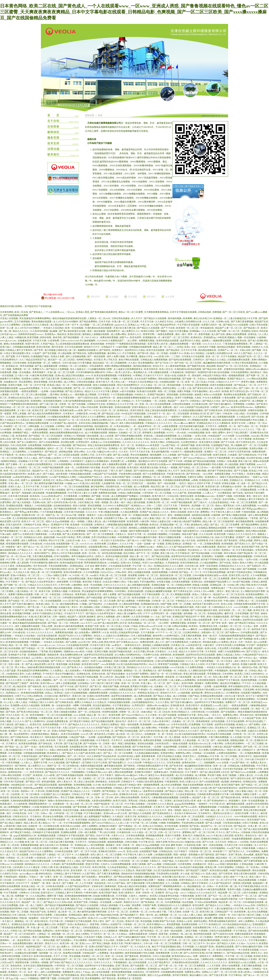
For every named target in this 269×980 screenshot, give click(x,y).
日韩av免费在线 (35, 696)
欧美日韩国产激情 (122, 477)
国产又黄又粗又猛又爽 (193, 487)
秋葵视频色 (260, 934)
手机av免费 (47, 626)
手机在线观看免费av (59, 566)
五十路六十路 (22, 376)
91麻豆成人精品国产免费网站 (187, 521)
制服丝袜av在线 (193, 842)
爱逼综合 (222, 547)
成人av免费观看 (142, 487)
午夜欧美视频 (187, 896)
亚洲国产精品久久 (236, 379)
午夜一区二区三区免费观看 (244, 502)
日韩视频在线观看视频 (35, 753)
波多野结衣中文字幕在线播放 (210, 702)
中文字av (199, 861)
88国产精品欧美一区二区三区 (252, 553)
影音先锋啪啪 (37, 715)
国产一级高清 (233, 664)
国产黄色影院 (231, 540)
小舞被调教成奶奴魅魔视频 (120, 525)
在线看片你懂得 (50, 848)
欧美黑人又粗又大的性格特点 (250, 674)
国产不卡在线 (168, 328)
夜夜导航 (95, 924)
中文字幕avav (143, 448)
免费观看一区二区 (22, 369)
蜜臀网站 (205, 512)
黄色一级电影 (31, 645)
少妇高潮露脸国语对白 (143, 702)
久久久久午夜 (127, 544)
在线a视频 (232, 461)
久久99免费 (229, 436)
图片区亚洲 (58, 347)
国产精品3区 (51, 452)
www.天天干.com (89, 623)
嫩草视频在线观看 (113, 766)
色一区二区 (258, 388)
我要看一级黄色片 (87, 515)
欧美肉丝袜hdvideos (66, 801)
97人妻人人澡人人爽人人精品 (34, 531)
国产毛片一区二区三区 (108, 620)
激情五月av (154, 775)
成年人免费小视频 (116, 356)
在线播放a (23, 461)
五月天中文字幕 (189, 350)
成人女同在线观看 (138, 962)
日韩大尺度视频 (250, 823)
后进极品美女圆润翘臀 (26, 953)
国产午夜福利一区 (143, 690)
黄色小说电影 (80, 506)
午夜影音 (97, 582)
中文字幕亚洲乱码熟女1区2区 (99, 439)
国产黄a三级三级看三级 (12, 579)
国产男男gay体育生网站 (27, 512)
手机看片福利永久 (133, 943)
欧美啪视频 (228, 544)
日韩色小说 (16, 931)
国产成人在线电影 (22, 502)
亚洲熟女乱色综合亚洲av (21, 398)
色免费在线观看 (190, 924)
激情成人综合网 (164, 718)
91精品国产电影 (77, 737)
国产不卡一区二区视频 (148, 553)
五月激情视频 (138, 658)
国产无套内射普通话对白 (225, 788)
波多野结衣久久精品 (190, 341)
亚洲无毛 (146, 797)
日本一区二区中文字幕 (35, 385)
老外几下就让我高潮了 (238, 433)
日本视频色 (145, 496)
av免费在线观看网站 (227, 753)
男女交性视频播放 (140, 455)
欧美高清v (35, 496)
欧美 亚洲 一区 (74, 778)
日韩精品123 (128, 401)
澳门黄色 (17, 429)
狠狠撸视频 (110, 480)
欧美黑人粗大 (35, 474)
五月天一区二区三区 (118, 912)
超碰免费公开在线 (133, 439)
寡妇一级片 (181, 334)
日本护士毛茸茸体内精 (240, 452)
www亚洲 (159, 356)
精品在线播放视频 (63, 588)
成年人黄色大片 (242, 661)
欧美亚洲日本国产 (91, 664)
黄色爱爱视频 (174, 924)
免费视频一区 (22, 896)
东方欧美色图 (171, 826)
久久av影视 (255, 607)
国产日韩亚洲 (226, 874)
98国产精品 (168, 861)
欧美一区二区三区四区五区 (17, 471)
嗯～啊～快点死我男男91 (217, 598)
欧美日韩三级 (207, 912)
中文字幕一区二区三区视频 (224, 756)
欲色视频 (122, 468)
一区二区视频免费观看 (245, 490)
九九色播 (11, 417)
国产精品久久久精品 (216, 360)
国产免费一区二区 (255, 376)
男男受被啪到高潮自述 (96, 563)
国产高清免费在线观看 (73, 864)
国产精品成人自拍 (111, 414)
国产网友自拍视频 (123, 877)
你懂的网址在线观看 (62, 388)
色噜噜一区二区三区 (148, 575)
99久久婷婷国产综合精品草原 (15, 401)
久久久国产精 (180, 493)
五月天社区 (221, 842)
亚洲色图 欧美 (178, 705)
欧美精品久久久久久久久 (151, 817)
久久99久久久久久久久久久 (136, 442)
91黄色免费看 (229, 398)
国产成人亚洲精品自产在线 (69, 909)
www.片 (89, 376)
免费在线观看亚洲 (138, 934)
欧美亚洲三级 (212, 487)
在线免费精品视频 (77, 579)
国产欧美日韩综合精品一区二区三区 (35, 712)
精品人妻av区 (31, 823)
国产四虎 (255, 613)
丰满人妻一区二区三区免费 (125, 322)
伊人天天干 (137, 318)
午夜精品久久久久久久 (77, 528)
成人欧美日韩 (182, 648)
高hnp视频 (120, 677)
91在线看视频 (258, 858)
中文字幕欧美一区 (9, 455)
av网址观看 (247, 648)
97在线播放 (175, 534)
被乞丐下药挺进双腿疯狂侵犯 (167, 947)
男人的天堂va (125, 372)
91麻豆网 (35, 376)
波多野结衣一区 (108, 398)
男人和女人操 (118, 382)
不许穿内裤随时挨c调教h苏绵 (91, 372)
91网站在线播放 (180, 626)
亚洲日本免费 (242, 813)
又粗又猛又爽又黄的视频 (62, 842)
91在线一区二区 (81, 575)
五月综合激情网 (73, 759)
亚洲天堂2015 (48, 893)
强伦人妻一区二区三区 (196, 791)
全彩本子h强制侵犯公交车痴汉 (48, 613)
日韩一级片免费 (140, 680)
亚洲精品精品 (77, 566)
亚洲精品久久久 (253, 480)
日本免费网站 (253, 851)
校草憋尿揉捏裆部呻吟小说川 (15, 909)
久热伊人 (105, 864)
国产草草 (39, 350)
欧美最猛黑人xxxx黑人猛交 (215, 705)
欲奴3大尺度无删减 (179, 331)
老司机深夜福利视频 (112, 553)
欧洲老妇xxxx (143, 445)
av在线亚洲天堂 (194, 645)
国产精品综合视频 (161, 556)
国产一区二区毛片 (77, 756)
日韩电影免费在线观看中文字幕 (250, 604)
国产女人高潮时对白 (28, 442)
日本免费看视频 (173, 902)
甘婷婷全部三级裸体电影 (35, 534)
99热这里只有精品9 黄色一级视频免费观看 (224, 376)
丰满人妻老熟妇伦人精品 (197, 525)
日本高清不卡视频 (207, 347)
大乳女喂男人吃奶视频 (229, 648)
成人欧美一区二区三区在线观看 (173, 788)
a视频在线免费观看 (179, 344)
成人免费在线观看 (143, 696)
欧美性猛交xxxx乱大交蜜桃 (21, 778)
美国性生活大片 (159, 515)
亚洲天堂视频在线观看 (221, 385)
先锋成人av (96, 442)
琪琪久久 (6, 924)
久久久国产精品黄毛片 (221, 883)
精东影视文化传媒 (77, 331)
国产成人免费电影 (126, 601)
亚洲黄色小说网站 (31, 379)
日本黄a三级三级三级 (55, 610)
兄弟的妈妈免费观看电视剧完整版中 (237, 636)
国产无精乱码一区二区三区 (189, 598)
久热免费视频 (180, 477)
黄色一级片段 (147, 915)
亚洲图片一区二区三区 (216, 452)
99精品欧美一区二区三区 (166, 690)
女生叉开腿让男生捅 (144, 652)
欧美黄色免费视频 (28, 744)
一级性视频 (78, 395)
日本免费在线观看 (250, 632)
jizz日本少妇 (85, 642)
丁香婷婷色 (184, 506)
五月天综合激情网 (74, 347)
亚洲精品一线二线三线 (181, 934)
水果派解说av (227, 487)
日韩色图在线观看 (172, 740)
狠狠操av (113, 433)
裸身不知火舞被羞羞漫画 (244, 579)
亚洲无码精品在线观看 (168, 341)
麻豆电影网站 (98, 487)
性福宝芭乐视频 (71, 810)
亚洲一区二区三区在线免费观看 (155, 404)
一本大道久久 (7, 921)
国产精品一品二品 (14, 747)
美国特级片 (191, 372)
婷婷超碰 (235, 598)
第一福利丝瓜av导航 (248, 667)
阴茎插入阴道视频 (243, 883)
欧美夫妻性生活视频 (210, 442)
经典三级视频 (121, 661)
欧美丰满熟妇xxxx (156, 924)
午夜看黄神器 (125, 376)
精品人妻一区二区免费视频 (24, 718)
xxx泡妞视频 (184, 693)
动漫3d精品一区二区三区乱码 (156, 712)
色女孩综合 (193, 550)
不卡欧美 (69, 448)
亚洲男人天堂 (88, 455)
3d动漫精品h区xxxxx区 (22, 785)
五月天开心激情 (104, 455)
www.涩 (67, 601)
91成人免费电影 (34, 674)
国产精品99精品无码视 (108, 915)
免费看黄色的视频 (108, 493)
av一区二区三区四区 (210, 550)
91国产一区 (152, 658)
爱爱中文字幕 (41, 763)
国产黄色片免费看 (152, 509)
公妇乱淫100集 (73, 540)
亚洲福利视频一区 (239, 671)
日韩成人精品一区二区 (11, 645)
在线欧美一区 (184, 376)
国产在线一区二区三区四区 (188, 363)
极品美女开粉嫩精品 (231, 683)
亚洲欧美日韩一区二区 (158, 502)
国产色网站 (255, 725)
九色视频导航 (108, 483)
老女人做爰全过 (78, 369)
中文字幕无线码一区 (126, 810)
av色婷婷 (118, 902)
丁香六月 (113, 471)
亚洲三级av (6, 347)
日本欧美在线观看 (64, 851)
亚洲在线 (148, 436)
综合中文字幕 (103, 836)
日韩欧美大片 (56, 429)
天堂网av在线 (223, 322)
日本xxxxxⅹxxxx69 (70, 341)
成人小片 (160, 642)
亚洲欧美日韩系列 (108, 851)
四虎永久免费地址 (110, 725)
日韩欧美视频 (249, 848)
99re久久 (119, 439)
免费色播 (83, 709)
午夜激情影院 (172, 782)
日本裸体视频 (59, 861)
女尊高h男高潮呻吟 (235, 744)
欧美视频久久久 (118, 839)
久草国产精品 (48, 344)
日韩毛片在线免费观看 (221, 931)
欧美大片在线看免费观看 (195, 737)
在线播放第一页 (153, 734)
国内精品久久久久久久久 (21, 553)
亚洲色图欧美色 (228, 969)
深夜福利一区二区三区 (213, 632)
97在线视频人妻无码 (228, 807)
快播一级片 (6, 813)
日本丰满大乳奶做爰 (19, 496)
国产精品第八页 (252, 328)
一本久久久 (216, 715)
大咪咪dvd (24, 893)
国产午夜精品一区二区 (33, 648)
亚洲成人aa (134, 325)
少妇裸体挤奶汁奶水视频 (88, 468)
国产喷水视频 (103, 379)
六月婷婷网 (54, 407)
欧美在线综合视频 (219, 870)
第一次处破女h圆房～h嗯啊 (65, 705)
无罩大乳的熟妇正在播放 (104, 537)
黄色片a (56, 553)
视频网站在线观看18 (88, 350)
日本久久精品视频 (253, 937)
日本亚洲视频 (242, 613)
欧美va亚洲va (245, 972)
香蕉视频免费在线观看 (17, 544)
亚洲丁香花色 (235, 855)
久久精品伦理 (244, 417)
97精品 (134, 626)
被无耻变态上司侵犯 (105, 734)
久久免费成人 (57, 671)
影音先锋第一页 (227, 610)
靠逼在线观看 (167, 775)
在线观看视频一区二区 (68, 544)
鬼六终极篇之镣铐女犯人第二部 (60, 350)
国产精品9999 (209, 369)
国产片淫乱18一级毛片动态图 (66, 661)
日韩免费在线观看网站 (74, 598)
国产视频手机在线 (196, 366)
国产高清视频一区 (167, 671)
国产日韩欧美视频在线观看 (129, 436)
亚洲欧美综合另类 (259, 433)
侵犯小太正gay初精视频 (58, 521)
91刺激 (90, 652)
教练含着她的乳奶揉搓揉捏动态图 (70, 318)
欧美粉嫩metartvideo (205, 496)
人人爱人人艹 (210, 493)
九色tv (101, 515)
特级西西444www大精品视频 (57, 445)
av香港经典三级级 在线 (15, 826)
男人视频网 (236, 445)
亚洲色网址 (37, 401)
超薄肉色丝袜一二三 (117, 417)
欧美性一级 (241, 487)
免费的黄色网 (259, 452)
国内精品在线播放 (226, 347)
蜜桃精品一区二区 (152, 477)
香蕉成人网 (211, 867)
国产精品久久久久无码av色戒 (58, 902)
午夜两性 (43, 540)
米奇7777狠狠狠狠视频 (240, 528)
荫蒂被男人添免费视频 (154, 433)
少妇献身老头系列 (15, 674)
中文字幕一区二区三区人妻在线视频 (29, 395)
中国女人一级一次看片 (41, 877)
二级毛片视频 (191, 931)
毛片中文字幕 (115, 680)
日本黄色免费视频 (181, 582)
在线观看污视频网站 (235, 531)
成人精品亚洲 (20, 686)
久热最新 (233, 455)
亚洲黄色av (50, 334)
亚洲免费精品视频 (83, 785)
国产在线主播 (144, 579)
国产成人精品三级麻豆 (164, 629)
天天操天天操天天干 (182, 699)
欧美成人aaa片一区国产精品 (163, 769)
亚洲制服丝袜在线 (150, 604)
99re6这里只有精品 (66, 537)
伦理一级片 (179, 909)
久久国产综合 (101, 448)
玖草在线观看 (229, 468)
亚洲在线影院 (41, 477)
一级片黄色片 (8, 699)
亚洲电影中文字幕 (60, 525)
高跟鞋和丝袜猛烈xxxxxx (31, 334)
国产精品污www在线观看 (236, 325)
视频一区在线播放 (247, 337)
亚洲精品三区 (254, 728)
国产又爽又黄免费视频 (242, 322)
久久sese (61, 645)
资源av (235, 563)
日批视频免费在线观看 (239, 360)
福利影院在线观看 (201, 515)
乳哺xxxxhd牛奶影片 (100, 699)
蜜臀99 (222, 433)
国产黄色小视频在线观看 (234, 515)
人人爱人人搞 (185, 388)
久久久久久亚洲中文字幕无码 (106, 718)
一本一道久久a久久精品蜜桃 (96, 889)
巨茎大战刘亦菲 (14, 525)
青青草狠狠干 (39, 372)
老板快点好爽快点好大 (103, 420)
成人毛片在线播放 (185, 775)
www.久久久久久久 (212, 344)
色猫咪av (163, 658)
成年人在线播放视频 (76, 356)
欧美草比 (194, 626)
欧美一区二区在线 (10, 791)
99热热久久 (257, 347)
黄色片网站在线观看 (129, 360)
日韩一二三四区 (173, 356)
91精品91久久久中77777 (228, 382)
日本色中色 (31, 579)
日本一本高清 (245, 642)
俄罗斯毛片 (136, 588)
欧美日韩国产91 (43, 553)
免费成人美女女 (259, 763)
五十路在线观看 (152, 499)
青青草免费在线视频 (106, 429)
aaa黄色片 (117, 645)
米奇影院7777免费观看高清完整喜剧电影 (126, 344)
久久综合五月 (95, 870)
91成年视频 (122, 347)
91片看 (261, 490)
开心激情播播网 (88, 341)
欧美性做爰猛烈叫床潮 (72, 563)
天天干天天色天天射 (140, 452)
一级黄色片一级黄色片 (181, 417)
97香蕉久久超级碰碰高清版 (97, 899)
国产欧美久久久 (75, 667)
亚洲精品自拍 (250, 782)
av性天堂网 (94, 709)
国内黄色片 (256, 372)
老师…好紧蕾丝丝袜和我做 (231, 369)
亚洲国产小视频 (224, 496)
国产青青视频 (80, 807)
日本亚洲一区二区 (51, 499)
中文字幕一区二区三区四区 (43, 461)
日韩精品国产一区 (224, 912)
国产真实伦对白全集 (203, 388)
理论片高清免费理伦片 (128, 385)
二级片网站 (54, 395)
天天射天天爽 (40, 341)
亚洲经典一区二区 (139, 912)
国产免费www (232, 632)
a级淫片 (86, 661)
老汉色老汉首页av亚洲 (56, 658)
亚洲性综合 (197, 582)
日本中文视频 (234, 509)
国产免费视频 (142, 525)
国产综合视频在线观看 (129, 594)
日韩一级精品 (59, 617)
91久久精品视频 (57, 763)
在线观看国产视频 (149, 851)
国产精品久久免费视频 (58, 369)
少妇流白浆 (124, 880)
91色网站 (251, 404)
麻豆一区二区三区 (52, 598)
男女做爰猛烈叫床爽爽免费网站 (35, 318)
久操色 (198, 398)
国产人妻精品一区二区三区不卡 (58, 855)
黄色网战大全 (140, 372)
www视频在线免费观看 (59, 417)
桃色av (199, 499)
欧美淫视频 (33, 337)
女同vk (119, 420)
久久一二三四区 (90, 540)
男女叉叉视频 (68, 797)
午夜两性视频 (144, 601)
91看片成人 (76, 928)
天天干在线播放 (229, 356)
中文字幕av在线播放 (55, 490)
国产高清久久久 (243, 544)
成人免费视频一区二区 (166, 915)
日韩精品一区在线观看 (204, 753)
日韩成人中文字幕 (81, 794)
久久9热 (259, 775)
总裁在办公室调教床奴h (97, 461)
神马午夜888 (230, 553)
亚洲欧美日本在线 (128, 794)
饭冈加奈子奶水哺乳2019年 (206, 604)
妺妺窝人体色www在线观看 (209, 395)
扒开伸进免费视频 (54, 788)
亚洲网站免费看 (69, 832)
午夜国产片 (18, 610)
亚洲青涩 (128, 820)
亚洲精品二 (6, 452)
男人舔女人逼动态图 (84, 782)
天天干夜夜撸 (245, 439)
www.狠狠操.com (162, 725)
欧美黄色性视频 (113, 515)
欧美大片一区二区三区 (33, 521)
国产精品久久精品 (163, 696)
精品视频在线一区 (104, 426)
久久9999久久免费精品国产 (111, 341)
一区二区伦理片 (19, 709)
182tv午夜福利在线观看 (159, 490)
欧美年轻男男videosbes (242, 407)
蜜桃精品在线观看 (218, 528)
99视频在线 (21, 337)
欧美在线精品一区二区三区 (142, 623)
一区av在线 (181, 433)
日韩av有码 (121, 572)
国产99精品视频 (94, 598)
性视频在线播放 (137, 560)
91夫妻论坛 (29, 680)
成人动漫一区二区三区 (82, 804)
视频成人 (232, 337)
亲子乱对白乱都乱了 (256, 721)
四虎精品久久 (13, 693)
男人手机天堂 (111, 360)
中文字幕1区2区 (218, 804)
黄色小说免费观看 (231, 966)
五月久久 (143, 569)
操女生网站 (129, 553)
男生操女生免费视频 (53, 817)
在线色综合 (139, 972)
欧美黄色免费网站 (255, 594)
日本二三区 (34, 813)
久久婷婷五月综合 (164, 322)
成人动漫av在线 (235, 560)
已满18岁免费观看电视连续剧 (78, 401)
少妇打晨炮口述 (86, 502)
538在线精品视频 (196, 433)
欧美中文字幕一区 (137, 534)
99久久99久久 (92, 337)
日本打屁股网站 (94, 388)
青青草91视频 (248, 382)
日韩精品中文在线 (96, 404)
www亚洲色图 (108, 664)
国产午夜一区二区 (168, 966)
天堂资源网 (249, 690)
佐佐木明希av (229, 499)
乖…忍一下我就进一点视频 (212, 639)
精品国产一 (174, 401)
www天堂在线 (177, 667)
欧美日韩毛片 (193, 705)
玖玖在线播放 (246, 845)
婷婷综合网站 (170, 388)
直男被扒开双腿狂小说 (142, 686)
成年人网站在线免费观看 (132, 423)
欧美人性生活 (166, 369)
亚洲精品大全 (237, 480)
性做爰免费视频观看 (57, 493)
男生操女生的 (101, 471)
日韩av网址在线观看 (11, 775)
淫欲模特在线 (113, 487)
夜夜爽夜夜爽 (149, 756)
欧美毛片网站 (158, 442)
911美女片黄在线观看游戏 (245, 363)
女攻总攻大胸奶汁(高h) (226, 388)
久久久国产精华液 (202, 417)
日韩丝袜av (196, 401)
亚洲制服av (195, 331)
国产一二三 (34, 969)
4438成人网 (95, 414)
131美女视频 (55, 534)
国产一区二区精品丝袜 (90, 712)
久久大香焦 (223, 518)
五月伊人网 (177, 953)
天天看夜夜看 (71, 496)
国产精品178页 (33, 782)
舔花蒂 (82, 617)
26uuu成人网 (257, 436)
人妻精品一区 (261, 344)
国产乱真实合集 (230, 401)
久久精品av (122, 934)
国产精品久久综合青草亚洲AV (41, 582)
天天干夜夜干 (192, 772)
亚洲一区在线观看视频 (253, 801)
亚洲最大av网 (123, 940)
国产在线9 (55, 962)
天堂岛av (202, 379)
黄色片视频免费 (95, 579)
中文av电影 (125, 905)
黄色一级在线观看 (96, 331)
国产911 (88, 410)
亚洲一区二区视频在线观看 (136, 515)
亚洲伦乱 (253, 334)
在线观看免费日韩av (99, 547)
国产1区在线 (258, 417)
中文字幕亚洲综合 (122, 705)
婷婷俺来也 (102, 782)
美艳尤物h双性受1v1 (34, 629)
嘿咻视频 (124, 931)
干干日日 (247, 683)
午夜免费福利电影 (92, 671)
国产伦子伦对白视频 (115, 759)
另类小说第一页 (203, 607)
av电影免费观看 (170, 426)
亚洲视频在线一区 (152, 337)
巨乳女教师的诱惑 (74, 817)
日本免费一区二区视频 (187, 820)
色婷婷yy (168, 458)
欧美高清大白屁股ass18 (160, 464)
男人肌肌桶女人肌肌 (90, 607)
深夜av (53, 750)
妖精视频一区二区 (17, 569)
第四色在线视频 (146, 744)
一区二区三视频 (244, 610)
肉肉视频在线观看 (9, 388)
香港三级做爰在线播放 (65, 712)
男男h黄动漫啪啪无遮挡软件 (223, 921)
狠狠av (51, 801)
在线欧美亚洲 (35, 839)
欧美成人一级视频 (169, 468)
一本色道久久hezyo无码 (244, 905)
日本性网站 (121, 591)
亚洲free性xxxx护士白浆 (151, 626)
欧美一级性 (211, 433)
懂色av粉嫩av (244, 969)
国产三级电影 (126, 471)
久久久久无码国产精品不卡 (100, 728)
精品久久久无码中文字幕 (178, 569)
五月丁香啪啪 (133, 677)
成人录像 (64, 848)
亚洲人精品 (212, 874)
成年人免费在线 (29, 540)
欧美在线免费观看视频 (106, 376)
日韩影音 (153, 934)
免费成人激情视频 (37, 820)
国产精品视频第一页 (74, 337)
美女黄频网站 (56, 652)
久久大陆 (91, 452)
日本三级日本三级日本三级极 (105, 683)
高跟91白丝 (162, 709)
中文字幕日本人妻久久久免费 (83, 493)
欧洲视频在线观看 (47, 836)
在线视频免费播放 (217, 379)
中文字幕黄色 (129, 353)
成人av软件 (215, 391)
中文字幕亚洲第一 (68, 398)
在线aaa (49, 693)
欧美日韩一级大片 (24, 769)
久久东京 (124, 452)
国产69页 (134, 931)
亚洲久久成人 (15, 487)
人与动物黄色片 (36, 452)
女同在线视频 (218, 721)
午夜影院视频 (249, 512)
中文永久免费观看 (212, 398)
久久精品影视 (111, 604)
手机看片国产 (105, 959)
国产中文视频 (241, 471)
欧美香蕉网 (133, 521)
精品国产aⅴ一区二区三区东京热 (233, 366)
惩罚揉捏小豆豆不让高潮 (95, 763)
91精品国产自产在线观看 (105, 474)
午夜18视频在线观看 (159, 372)
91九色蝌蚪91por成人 (145, 547)
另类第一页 (65, 404)
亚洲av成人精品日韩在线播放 (70, 376)
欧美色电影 (259, 439)
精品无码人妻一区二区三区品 (166, 487)
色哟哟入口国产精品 (106, 610)
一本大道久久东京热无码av (113, 540)
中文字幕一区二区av (143, 566)
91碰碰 (69, 483)
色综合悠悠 (215, 420)
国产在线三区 (48, 969)
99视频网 (5, 801)
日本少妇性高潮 (19, 445)
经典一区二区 (42, 594)
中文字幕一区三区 (15, 560)
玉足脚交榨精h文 (190, 442)
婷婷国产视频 (188, 445)
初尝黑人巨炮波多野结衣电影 (88, 458)
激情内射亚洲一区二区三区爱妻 (176, 575)
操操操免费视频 (116, 842)
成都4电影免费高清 (176, 588)
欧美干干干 (155, 429)
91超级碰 (261, 337)
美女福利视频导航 (161, 452)
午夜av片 (143, 775)
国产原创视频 (173, 807)
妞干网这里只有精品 (245, 623)
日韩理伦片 (199, 360)
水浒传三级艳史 (57, 778)
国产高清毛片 (82, 686)
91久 (64, 667)
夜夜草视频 (204, 334)
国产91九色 (208, 842)
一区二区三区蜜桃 (255, 744)
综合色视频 (188, 902)
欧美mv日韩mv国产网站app (33, 455)
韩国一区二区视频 (167, 391)
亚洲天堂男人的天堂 (158, 344)
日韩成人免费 (182, 448)
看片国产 (16, 493)
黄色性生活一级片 (255, 836)
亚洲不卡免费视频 (184, 398)
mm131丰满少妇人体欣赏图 (87, 483)
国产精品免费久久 (118, 763)
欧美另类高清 (151, 369)
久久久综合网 (209, 331)
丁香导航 (254, 518)
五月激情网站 (20, 452)
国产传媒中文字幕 (254, 769)
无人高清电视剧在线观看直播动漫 (73, 344)
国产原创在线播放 (116, 674)
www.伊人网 (87, 734)
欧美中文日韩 (239, 423)
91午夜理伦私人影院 (131, 509)
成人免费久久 (64, 947)
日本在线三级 (192, 566)
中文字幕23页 (57, 921)
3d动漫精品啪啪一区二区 (172, 382)
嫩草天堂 (229, 613)
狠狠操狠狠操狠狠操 (183, 464)
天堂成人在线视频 (9, 318)
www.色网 (6, 518)
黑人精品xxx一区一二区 (50, 823)
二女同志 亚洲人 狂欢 (186, 347)
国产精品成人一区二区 (246, 385)
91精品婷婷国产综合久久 (91, 477)
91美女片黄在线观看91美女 (17, 353)
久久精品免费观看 (130, 512)
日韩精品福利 (170, 864)
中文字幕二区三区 (9, 937)
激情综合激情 (187, 496)
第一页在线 (168, 734)
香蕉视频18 (194, 855)
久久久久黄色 (8, 566)
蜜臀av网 (100, 569)
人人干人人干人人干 (166, 839)
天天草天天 (211, 426)
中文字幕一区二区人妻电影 (167, 737)
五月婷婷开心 (20, 607)
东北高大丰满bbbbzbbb (186, 813)
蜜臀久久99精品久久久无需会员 (91, 702)
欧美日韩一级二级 (228, 886)
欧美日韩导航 (44, 347)
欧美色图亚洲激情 (53, 401)
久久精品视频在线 (239, 518)
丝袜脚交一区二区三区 (15, 426)
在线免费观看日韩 (133, 740)
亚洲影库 (160, 893)
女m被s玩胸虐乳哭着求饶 (225, 899)
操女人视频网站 (44, 680)
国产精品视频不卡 (129, 915)
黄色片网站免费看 (90, 975)
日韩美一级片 (110, 744)
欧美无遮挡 (133, 468)
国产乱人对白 (142, 429)
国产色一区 (79, 388)
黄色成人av (11, 468)
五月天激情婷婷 (92, 588)
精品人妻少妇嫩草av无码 (130, 613)
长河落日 (98, 360)
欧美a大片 (93, 918)
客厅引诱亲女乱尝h (240, 391)
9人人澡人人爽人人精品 (16, 702)
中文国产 (251, 645)
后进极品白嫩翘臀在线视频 (159, 591)
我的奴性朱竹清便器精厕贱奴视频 (25, 509)
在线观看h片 (55, 439)
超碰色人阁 (259, 839)
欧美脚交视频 (47, 376)
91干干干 (263, 385)
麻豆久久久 (200, 969)
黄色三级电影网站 (42, 937)
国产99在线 (225, 563)
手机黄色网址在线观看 (130, 474)
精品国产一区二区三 (32, 902)
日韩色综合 (68, 594)
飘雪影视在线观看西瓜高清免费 (114, 658)
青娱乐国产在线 (38, 912)
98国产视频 (166, 604)
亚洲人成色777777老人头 (236, 877)
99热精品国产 (215, 436)
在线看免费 (6, 372)
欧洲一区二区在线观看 (193, 817)
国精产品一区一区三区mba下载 (61, 515)
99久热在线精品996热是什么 (237, 924)
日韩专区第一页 (156, 569)
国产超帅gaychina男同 (76, 918)
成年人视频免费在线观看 (115, 464)
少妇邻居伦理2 (162, 744)
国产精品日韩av (36, 569)
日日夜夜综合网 (200, 404)
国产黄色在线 (193, 474)
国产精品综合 (80, 445)
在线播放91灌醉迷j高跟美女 (147, 877)
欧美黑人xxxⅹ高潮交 (185, 528)
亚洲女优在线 (74, 334)
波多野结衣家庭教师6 (151, 458)
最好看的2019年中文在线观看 (31, 417)
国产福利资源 (208, 855)
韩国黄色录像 (22, 962)
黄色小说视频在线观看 (105, 385)
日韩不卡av (145, 629)
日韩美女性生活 (21, 817)
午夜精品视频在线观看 (80, 474)
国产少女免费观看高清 (154, 474)
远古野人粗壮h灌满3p (163, 398)
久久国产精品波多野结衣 (164, 325)
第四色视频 (173, 395)
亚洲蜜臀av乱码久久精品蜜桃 (25, 705)
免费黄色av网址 (231, 715)
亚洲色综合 (6, 915)
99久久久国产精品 (243, 353)
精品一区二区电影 (159, 353)
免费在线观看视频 (97, 353)
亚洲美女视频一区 (258, 448)
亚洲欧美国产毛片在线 (164, 921)
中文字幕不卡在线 (215, 664)
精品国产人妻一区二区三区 (229, 328)
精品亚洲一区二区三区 (230, 902)
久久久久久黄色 (214, 439)
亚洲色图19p (154, 969)
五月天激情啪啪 (22, 322)
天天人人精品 (31, 458)
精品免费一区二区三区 (230, 893)
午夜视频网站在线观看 (73, 499)
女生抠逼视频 (50, 880)
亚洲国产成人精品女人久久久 (155, 512)
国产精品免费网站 (89, 322)
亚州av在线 (203, 715)
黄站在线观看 (259, 870)
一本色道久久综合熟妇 (53, 328)
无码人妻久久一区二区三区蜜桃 (106, 855)
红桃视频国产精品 (40, 356)
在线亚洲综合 (80, 547)
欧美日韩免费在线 (73, 572)
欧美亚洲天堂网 (212, 759)
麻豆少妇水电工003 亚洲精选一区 (210, 318)
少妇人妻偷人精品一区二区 (156, 518)
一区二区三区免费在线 (102, 325)
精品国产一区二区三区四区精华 (120, 579)
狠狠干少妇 (232, 639)
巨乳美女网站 (56, 382)
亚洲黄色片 (118, 350)
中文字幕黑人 (239, 474)
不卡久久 (46, 388)
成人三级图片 (37, 905)
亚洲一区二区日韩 (130, 683)
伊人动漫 (196, 509)
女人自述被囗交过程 (241, 737)
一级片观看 (196, 344)
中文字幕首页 (103, 740)
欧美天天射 (194, 512)
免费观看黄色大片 (193, 778)
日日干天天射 (171, 506)
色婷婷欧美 (202, 540)
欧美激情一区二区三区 (188, 328)
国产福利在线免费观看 (180, 360)
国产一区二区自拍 (115, 921)
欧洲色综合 (197, 337)
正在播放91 (113, 544)
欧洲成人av (66, 395)
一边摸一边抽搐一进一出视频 (150, 544)
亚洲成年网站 (167, 753)
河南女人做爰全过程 (161, 521)
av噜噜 (195, 480)
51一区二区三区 (174, 632)
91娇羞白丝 (196, 642)
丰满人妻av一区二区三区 (21, 483)
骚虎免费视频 (65, 785)
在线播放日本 (11, 382)
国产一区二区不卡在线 (86, 851)
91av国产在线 (234, 848)
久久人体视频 (170, 455)
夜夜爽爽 (46, 705)
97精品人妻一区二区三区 (116, 388)
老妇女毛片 (121, 721)
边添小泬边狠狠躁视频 (46, 398)
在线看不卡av (176, 353)
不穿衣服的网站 (200, 391)
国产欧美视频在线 (9, 531)
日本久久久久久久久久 (244, 429)
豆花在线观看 (101, 401)
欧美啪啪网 (179, 655)
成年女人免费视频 (106, 617)
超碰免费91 (220, 509)
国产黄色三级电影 (140, 940)
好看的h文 (100, 525)
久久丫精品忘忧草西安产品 (33, 360)
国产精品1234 (149, 788)
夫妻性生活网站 (196, 477)
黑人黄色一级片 (118, 502)
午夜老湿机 (55, 594)
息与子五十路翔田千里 (257, 696)
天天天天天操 (147, 322)
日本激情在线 (124, 832)
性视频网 (94, 528)
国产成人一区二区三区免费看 (225, 525)
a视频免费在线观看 (222, 341)
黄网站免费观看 (179, 518)
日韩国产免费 (150, 905)
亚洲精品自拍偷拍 (172, 540)
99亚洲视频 (203, 490)
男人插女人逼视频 (200, 429)
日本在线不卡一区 (156, 414)
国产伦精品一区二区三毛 (56, 550)
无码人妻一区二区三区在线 (155, 759)
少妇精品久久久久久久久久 (123, 693)
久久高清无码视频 (39, 331)
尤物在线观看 (30, 975)
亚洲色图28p (210, 337)
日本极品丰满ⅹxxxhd (97, 772)
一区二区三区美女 (224, 661)
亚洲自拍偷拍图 (123, 407)
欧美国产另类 (92, 626)
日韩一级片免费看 (87, 832)
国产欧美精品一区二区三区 (117, 598)
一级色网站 (151, 483)
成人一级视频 (78, 521)
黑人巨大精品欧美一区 (36, 439)
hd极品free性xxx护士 (108, 452)
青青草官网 (149, 334)
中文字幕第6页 (183, 553)
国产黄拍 (90, 836)
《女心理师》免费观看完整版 (140, 341)
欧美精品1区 (12, 366)
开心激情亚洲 (85, 509)
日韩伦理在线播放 (121, 318)
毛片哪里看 (132, 356)
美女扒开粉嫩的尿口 (65, 674)
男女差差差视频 (230, 658)
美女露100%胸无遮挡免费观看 (69, 626)
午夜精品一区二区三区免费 (102, 601)
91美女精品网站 (122, 426)
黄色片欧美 (110, 642)
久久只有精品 (35, 880)
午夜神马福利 (91, 893)
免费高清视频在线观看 (107, 499)
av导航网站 (64, 461)
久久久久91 (92, 512)
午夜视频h (35, 642)
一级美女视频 (69, 858)
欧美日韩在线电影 (43, 956)
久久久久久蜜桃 (211, 829)
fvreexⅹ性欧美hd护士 (52, 496)
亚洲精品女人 (211, 709)
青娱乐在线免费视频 (221, 429)
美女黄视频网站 (146, 363)
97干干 (147, 613)
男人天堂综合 (130, 420)
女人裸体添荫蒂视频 (176, 366)
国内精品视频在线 (207, 350)
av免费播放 (131, 461)
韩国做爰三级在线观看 (88, 436)
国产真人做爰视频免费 (46, 366)
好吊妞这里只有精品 (53, 839)
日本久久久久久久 (238, 940)
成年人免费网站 (90, 826)
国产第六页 (96, 686)
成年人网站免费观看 (258, 515)
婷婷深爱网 (63, 582)
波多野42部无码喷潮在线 (142, 661)
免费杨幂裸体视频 (208, 807)
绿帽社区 (57, 363)
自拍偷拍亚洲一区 (63, 547)
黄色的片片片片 (92, 347)
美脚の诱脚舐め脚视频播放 (118, 366)
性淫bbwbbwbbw (176, 842)
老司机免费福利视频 (72, 439)
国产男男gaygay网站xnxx (255, 509)
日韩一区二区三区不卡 (170, 832)
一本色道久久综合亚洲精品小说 (142, 382)
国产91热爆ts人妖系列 (50, 458)
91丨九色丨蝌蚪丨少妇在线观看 (156, 909)
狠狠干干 (178, 458)
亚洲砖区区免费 (226, 731)
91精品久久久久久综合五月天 (242, 534)
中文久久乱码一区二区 (105, 410)
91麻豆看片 (209, 645)
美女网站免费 (68, 442)
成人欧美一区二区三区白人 (130, 734)
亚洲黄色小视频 (60, 591)
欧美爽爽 (188, 318)
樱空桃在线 (21, 740)
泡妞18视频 (160, 550)
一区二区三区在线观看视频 (76, 487)
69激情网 (216, 515)
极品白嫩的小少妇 (47, 924)
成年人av (225, 407)
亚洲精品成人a (82, 845)
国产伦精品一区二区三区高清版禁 (46, 436)
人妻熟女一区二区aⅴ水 (99, 318)
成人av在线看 (107, 436)
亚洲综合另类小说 (185, 499)
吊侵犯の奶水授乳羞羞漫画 (150, 782)
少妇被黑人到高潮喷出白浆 (188, 322)
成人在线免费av (83, 632)
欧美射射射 (22, 436)
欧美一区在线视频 (74, 328)
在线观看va (185, 797)
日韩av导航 (245, 585)
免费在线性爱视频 (109, 337)
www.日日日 (182, 829)
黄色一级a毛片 (210, 636)
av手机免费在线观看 (24, 620)
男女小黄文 (99, 921)
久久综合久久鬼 (22, 572)
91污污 (170, 433)
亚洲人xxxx (214, 864)
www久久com (87, 544)
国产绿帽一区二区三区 (229, 331)
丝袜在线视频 (216, 845)
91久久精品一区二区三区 (154, 385)
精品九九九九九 (21, 331)
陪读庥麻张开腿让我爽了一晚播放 (148, 880)
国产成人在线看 (121, 455)
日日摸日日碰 (51, 696)
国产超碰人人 (22, 725)
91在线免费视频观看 (121, 864)
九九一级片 (42, 778)
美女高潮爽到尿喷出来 (72, 655)
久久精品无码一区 (20, 598)
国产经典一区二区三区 (100, 747)
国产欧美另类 (176, 766)
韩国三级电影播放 (127, 744)
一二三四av (47, 575)
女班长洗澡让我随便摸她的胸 (93, 423)
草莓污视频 (174, 889)
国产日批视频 (79, 404)
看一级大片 (185, 509)
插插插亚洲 (53, 655)
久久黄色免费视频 (259, 797)
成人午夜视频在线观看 (96, 433)
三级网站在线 (207, 959)
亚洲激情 (195, 788)
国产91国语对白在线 (88, 398)
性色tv (71, 924)
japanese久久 (121, 325)
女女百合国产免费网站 (146, 379)
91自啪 (36, 807)
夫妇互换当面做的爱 (47, 636)
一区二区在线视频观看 (50, 601)
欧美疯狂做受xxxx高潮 (72, 410)
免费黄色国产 (155, 886)
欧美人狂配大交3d (156, 607)
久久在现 (173, 652)
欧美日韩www (48, 683)
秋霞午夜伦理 (32, 344)
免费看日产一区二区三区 (238, 702)
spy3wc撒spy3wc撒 (59, 531)
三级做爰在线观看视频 (166, 436)
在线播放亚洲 (25, 341)
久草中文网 (64, 585)
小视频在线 (161, 471)
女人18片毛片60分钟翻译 (66, 322)
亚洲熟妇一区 (168, 499)
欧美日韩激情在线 (190, 563)
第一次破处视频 (133, 518)
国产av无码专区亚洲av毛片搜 (132, 490)
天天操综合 (36, 817)
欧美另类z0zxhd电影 (71, 826)
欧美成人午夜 (256, 471)
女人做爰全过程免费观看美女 (128, 369)
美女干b (185, 401)
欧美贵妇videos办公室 (200, 744)
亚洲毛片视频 (15, 385)
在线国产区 (245, 401)
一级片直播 (45, 959)
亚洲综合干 (83, 699)
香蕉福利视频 (195, 493)
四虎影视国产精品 (25, 699)
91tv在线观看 (213, 712)
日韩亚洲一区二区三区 (201, 851)
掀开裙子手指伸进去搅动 (220, 471)
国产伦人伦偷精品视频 (78, 490)
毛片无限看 (84, 690)
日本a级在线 (36, 544)
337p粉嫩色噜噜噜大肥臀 (100, 369)
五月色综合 (188, 385)
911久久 (190, 661)
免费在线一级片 (171, 407)
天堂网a (240, 601)
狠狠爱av (24, 877)
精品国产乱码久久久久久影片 (185, 731)
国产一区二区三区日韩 (204, 832)
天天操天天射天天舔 (100, 645)
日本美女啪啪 (20, 363)
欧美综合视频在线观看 (117, 556)
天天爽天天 (12, 744)
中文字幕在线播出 (245, 550)
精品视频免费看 (8, 410)
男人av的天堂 (107, 677)
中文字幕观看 (11, 893)
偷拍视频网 (156, 455)
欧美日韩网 (188, 683)
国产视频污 (162, 331)
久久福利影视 (126, 379)
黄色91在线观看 (179, 512)
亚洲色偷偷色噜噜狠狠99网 (78, 896)
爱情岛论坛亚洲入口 (215, 693)
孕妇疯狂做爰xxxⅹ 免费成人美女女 (220, 642)
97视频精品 (34, 978)
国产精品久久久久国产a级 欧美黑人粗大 (82, 753)
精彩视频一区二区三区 (63, 934)
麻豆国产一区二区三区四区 (176, 337)
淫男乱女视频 (246, 540)
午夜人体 (145, 325)
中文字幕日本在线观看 (189, 325)
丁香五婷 (64, 928)
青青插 (245, 797)
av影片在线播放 (128, 391)
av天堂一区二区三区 (25, 950)
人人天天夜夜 (86, 883)
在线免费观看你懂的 (122, 699)
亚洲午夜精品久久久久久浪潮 (147, 407)
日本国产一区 (127, 947)
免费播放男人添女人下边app (77, 972)
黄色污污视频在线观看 (170, 537)
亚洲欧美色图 (53, 791)
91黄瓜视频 (172, 880)
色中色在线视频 (42, 661)
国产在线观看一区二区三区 (144, 966)
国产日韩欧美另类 (70, 407)
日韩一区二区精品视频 (116, 648)
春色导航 (58, 337)
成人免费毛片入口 (131, 331)
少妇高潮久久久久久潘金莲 (35, 325)
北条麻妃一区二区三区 (130, 433)
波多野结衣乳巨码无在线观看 (186, 556)
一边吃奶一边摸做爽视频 (35, 429)
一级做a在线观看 (179, 744)
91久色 (106, 632)
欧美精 (225, 391)
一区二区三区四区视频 (170, 531)
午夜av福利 (6, 534)
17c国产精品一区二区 (150, 540)
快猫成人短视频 (201, 585)
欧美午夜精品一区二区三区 (114, 560)
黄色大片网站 (247, 563)
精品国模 (211, 366)
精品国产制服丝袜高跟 (121, 652)
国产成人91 (133, 540)
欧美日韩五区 (188, 471)
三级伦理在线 (136, 417)
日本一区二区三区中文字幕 (207, 699)
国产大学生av (246, 658)
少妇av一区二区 (125, 429)
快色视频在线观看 (137, 975)
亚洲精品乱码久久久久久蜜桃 (214, 480)
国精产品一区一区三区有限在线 (166, 674)
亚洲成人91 (70, 436)
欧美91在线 (211, 648)
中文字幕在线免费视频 (215, 572)
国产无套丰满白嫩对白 (221, 404)
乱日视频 (85, 325)
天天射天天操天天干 (34, 490)
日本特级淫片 (77, 461)
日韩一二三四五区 (212, 499)
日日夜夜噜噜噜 (170, 509)
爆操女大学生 (146, 356)
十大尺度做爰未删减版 (122, 395)
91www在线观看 (68, 699)
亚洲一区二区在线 (10, 845)
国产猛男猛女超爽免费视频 (56, 639)
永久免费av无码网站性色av (128, 655)
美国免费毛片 (114, 331)
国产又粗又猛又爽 (73, 744)
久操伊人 (133, 896)
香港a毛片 (187, 836)
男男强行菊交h (223, 937)
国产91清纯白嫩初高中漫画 (144, 537)
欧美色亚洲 (101, 950)
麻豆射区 (33, 889)
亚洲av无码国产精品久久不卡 (67, 731)
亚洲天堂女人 (190, 756)
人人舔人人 (27, 763)
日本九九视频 (147, 620)
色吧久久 (100, 556)
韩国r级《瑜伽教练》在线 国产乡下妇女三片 (42, 918)
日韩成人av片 (110, 937)
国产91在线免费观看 (49, 442)
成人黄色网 (23, 563)
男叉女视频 (58, 937)
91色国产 (37, 353)
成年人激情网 (123, 617)
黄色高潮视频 (95, 506)
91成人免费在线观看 (206, 547)
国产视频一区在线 (101, 496)
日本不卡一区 (24, 690)
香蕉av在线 (97, 642)
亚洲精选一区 (116, 448)
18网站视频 (34, 426)
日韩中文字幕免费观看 (219, 458)
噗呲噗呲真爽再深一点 (40, 804)
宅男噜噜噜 (239, 404)
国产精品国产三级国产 (17, 683)
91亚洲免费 (54, 341)
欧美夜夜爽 (240, 912)
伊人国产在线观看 (168, 715)
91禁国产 (215, 407)
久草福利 (56, 864)
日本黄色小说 (178, 645)
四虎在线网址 (247, 598)
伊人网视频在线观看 (198, 420)
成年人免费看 (13, 540)
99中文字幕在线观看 (71, 553)
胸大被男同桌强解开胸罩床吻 (49, 483)
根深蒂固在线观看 (203, 934)
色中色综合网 (40, 566)
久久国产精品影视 (220, 778)
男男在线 (133, 801)
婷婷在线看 (46, 337)
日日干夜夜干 (181, 851)
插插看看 (129, 550)
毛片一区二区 (128, 445)
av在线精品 (202, 528)
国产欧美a (18, 439)
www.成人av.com (8, 341)
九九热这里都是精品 (219, 502)
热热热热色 (67, 677)
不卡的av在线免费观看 (88, 560)
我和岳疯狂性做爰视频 (170, 379)
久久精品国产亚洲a (252, 718)
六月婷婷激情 (51, 420)
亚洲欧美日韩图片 (144, 772)
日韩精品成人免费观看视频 (154, 360)
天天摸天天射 (231, 845)
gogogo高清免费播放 (30, 388)
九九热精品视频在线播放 (191, 410)
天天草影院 (104, 395)
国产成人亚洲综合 (74, 391)
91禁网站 (138, 376)
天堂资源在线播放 (232, 823)
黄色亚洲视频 (41, 382)
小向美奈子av (41, 750)
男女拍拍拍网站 (45, 588)
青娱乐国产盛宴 (190, 534)
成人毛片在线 (189, 540)
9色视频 (188, 461)
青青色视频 (165, 699)
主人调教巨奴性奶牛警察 (253, 591)
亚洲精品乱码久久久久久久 (232, 566)
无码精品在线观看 (97, 842)
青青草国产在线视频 (10, 515)
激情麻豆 (91, 617)
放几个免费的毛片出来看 (23, 588)
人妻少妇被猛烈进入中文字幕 (243, 318)
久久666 (127, 680)
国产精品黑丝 (173, 350)
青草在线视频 (244, 347)
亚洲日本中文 (58, 528)
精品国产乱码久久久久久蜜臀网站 (89, 417)
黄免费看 (132, 575)
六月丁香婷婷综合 (248, 899)
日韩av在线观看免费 (202, 620)
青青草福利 (81, 594)
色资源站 (93, 839)
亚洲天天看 (201, 896)
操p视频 (54, 331)
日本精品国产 (65, 978)
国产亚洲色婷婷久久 (218, 801)
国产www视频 (155, 864)
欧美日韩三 (165, 721)
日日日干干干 (23, 883)
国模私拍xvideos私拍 (75, 652)
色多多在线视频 (114, 778)
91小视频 (19, 842)
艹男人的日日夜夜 (236, 588)
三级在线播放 (11, 448)
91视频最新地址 (92, 909)
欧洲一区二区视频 (182, 604)
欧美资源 (224, 569)
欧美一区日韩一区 (91, 553)
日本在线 (35, 893)
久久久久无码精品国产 (29, 759)
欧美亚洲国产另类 (251, 547)
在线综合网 (114, 782)
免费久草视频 (184, 391)
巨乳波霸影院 (97, 366)
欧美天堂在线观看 (156, 350)
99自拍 (225, 940)
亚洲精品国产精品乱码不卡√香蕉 (189, 617)
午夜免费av (236, 620)
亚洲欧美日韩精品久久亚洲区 (216, 839)
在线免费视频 (35, 445)
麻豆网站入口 (114, 353)
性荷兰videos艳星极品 (153, 563)
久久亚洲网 (112, 848)
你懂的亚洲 (82, 414)
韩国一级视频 (102, 502)
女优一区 (197, 569)
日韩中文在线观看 (22, 848)
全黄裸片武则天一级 (212, 325)
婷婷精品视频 (66, 452)
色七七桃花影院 (51, 686)
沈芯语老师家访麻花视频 (192, 426)
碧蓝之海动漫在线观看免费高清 (161, 410)
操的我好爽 (197, 693)
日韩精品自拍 (173, 442)
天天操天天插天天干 (51, 487)
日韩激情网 (93, 531)
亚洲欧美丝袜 (240, 341)
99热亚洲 (222, 337)
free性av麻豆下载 (158, 912)
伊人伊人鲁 (115, 401)
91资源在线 (75, 591)
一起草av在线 (200, 436)
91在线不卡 (177, 452)
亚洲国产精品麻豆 (157, 395)
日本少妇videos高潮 (188, 750)
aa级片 (53, 560)
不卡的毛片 (48, 674)
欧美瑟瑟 (155, 445)
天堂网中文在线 (151, 655)
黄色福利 (197, 376)
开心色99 (211, 943)
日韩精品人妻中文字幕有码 (19, 350)
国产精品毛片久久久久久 (58, 772)
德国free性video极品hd (257, 369)
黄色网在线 (146, 956)
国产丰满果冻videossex (128, 642)
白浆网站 (60, 426)
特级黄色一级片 (14, 547)
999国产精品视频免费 (53, 468)
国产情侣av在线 (181, 718)
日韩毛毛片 (27, 956)
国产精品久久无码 (226, 943)
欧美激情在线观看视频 (79, 518)
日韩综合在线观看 (202, 747)
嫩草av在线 (89, 915)
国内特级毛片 (7, 766)
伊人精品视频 (65, 353)
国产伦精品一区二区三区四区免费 (195, 455)
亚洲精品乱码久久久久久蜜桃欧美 (78, 379)
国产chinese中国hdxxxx (195, 458)
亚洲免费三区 (118, 461)
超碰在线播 (228, 420)
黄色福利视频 (49, 782)
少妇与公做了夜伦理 (235, 696)
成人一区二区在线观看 (178, 414)
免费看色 (104, 839)
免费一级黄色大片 (202, 956)
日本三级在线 (216, 540)
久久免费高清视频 (194, 667)
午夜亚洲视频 (13, 763)
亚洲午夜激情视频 (94, 480)
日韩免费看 (86, 705)
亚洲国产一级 (243, 537)
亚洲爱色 (246, 331)
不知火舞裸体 (80, 940)
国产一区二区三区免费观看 (100, 534)
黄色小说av (64, 880)
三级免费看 (89, 429)
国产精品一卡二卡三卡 (191, 572)
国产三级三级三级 (49, 404)
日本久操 (67, 363)
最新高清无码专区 (144, 550)
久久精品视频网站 (209, 563)
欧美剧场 (38, 775)
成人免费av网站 (119, 334)
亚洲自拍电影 (187, 395)
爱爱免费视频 (202, 385)
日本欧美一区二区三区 (163, 601)
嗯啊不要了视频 (55, 896)
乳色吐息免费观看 (259, 842)
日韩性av (172, 750)
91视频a (84, 604)
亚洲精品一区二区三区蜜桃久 (74, 366)
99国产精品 (194, 696)
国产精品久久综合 (212, 401)
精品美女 (62, 334)
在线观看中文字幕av (114, 518)
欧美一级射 (228, 623)
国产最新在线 (132, 956)
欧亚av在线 (170, 376)
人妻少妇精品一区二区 (26, 591)
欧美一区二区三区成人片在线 (200, 382)
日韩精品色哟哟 (184, 585)
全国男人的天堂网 (159, 680)
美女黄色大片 (222, 728)
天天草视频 (76, 582)
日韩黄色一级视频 (40, 962)
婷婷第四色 (166, 655)
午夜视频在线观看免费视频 (177, 480)
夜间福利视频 (175, 318)
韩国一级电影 (180, 855)
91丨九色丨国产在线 (161, 617)
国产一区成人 (174, 683)
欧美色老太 (231, 918)
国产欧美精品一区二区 (152, 902)
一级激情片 (202, 804)
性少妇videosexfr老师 (86, 969)
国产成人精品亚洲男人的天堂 (252, 398)
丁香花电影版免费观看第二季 (238, 344)
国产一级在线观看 (220, 740)
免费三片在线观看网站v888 (179, 439)
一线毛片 (182, 483)
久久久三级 (209, 322)
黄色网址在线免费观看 (235, 395)
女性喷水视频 (164, 582)
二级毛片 (220, 591)
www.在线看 (80, 715)
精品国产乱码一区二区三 (251, 356)
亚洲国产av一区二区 (228, 350)
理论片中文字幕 (57, 540)
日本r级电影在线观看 (253, 902)
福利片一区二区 (55, 448)
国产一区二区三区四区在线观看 (64, 455)
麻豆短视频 (37, 420)
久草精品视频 (246, 864)
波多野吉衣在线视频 (225, 725)
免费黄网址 (261, 407)
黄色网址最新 (107, 407)
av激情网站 (77, 585)
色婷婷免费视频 (160, 572)
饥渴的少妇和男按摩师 (99, 696)
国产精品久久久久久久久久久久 (84, 725)
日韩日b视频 (131, 842)
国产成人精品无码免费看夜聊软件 (45, 414)
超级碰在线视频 (161, 667)
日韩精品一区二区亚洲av (248, 867)
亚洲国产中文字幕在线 (229, 680)
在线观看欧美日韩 (79, 747)
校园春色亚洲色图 (122, 747)
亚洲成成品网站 (24, 566)
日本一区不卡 (72, 325)
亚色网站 (167, 477)
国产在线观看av (229, 712)
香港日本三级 (79, 696)
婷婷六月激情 (141, 928)
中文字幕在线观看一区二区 (156, 594)
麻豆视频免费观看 (245, 521)
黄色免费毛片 (106, 877)
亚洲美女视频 (254, 474)
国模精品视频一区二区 (242, 740)
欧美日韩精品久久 (181, 712)
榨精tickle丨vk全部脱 (239, 842)
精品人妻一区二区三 (163, 347)
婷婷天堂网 (162, 842)
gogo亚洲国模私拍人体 (47, 699)
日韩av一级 (112, 372)
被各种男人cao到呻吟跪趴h (166, 636)
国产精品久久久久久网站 (218, 905)
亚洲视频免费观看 (37, 655)
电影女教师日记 (191, 531)
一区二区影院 (160, 401)
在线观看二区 (247, 709)
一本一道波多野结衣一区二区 (146, 426)
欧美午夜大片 (103, 382)
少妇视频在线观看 (163, 855)
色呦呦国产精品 (21, 433)
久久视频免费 (82, 855)
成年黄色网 (62, 474)
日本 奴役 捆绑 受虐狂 (96, 566)
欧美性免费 (220, 534)
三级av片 (114, 423)
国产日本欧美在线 (142, 747)
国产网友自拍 (80, 353)
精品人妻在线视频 (136, 502)
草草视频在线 (214, 674)
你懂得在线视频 (256, 410)
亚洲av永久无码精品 (194, 353)
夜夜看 (187, 620)
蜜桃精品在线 (145, 420)
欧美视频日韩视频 (22, 613)
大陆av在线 (245, 350)
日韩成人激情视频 (148, 801)
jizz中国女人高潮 (36, 740)
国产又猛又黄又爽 (51, 379)
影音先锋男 (136, 337)
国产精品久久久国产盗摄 (221, 791)
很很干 (18, 661)
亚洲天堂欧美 (137, 410)
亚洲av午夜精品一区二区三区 (25, 575)
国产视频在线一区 (85, 569)
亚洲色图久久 (212, 477)
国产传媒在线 (100, 509)
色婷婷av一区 (228, 550)
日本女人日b (200, 591)
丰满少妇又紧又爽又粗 (125, 328)
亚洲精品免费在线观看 (38, 423)
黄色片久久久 (52, 943)
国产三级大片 (201, 502)
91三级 (167, 626)
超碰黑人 (207, 341)
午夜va (207, 778)
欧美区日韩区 (148, 331)
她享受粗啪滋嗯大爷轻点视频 (249, 420)
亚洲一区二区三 (221, 620)
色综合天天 (159, 366)
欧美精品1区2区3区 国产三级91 (206, 414)
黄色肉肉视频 (98, 344)
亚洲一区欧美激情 (209, 566)
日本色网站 (228, 674)
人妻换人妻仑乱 (94, 521)
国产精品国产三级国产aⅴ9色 (83, 658)
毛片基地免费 (62, 747)
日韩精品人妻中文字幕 (113, 607)
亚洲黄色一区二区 (17, 972)
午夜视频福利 (221, 671)
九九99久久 (253, 943)
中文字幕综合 (240, 931)
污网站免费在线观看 (82, 385)
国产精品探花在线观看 (46, 785)
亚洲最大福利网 (249, 664)
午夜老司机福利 (30, 756)
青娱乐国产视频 (111, 686)
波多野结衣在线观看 (253, 620)
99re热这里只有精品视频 (134, 414)
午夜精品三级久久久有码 (193, 664)
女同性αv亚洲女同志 (67, 709)
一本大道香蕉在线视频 (248, 950)
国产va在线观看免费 (210, 782)
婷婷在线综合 (46, 874)
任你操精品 (84, 683)
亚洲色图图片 (259, 924)
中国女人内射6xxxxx (154, 439)
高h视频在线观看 (15, 506)
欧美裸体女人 (7, 512)
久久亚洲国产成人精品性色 (64, 423)
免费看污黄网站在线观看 (21, 594)
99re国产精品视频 (242, 582)
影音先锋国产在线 (257, 820)
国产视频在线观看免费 (65, 509)
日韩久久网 (192, 639)
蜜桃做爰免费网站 (232, 690)
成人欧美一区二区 (202, 677)
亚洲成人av (137, 791)
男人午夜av (21, 667)
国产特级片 (221, 855)
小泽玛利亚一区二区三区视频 (157, 493)
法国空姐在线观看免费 (112, 550)
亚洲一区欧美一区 (125, 845)
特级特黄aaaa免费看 (33, 788)
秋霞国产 (62, 924)
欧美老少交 (49, 480)
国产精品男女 (96, 604)
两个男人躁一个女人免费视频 (43, 607)
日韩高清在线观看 (57, 518)
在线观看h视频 (88, 740)
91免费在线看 (22, 499)
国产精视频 (130, 448)
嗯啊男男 (96, 632)
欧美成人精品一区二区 (59, 385)
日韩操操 (246, 832)
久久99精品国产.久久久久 (213, 820)
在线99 (255, 331)
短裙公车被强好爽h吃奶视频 (206, 940)
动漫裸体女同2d (173, 817)
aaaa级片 (94, 575)
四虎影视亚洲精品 (40, 734)
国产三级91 (245, 388)
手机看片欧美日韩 (176, 474)
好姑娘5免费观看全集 (58, 721)
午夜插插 (204, 931)
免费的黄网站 (212, 683)
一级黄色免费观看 (165, 334)
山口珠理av (38, 658)
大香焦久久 (121, 534)
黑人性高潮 (97, 518)
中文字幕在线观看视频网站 (77, 823)
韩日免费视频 (98, 845)
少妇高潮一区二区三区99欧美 (25, 794)
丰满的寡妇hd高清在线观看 (99, 328)
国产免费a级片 (74, 763)
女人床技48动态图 (95, 848)
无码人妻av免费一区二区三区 (227, 677)
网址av (46, 525)
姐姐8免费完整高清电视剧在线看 (44, 667)
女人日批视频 (48, 426)
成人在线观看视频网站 (232, 861)
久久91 (154, 531)
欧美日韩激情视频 (66, 560)
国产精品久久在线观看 (156, 318)
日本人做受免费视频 (246, 506)
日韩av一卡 (212, 886)
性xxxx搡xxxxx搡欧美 (185, 423)
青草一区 (193, 334)
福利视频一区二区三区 (195, 613)
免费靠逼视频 (126, 690)
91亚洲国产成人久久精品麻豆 (89, 648)
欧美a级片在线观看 (147, 391)
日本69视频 (198, 575)
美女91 (41, 579)
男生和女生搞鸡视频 (238, 448)
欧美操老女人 (82, 924)
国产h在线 (221, 448)
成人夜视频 (201, 775)
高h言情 (34, 797)
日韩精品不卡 (108, 347)
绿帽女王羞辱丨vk (62, 575)
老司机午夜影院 (181, 975)
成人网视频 (91, 395)
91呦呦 (115, 379)
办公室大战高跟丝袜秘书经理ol (132, 664)
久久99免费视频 (78, 531)
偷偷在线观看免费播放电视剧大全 (134, 398)
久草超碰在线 (177, 372)
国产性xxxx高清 (110, 794)
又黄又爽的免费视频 (43, 556)
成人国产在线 (218, 334)
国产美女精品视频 (201, 553)
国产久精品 (49, 474)
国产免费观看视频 (79, 750)
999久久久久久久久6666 (184, 490)
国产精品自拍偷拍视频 (204, 461)
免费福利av (49, 931)
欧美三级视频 (182, 610)
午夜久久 (255, 813)
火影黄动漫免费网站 (102, 801)
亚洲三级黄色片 (127, 893)
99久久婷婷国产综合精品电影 (121, 769)
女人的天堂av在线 (85, 950)
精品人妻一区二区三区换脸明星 (219, 521)
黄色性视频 (62, 664)
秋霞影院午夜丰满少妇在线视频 (214, 372)
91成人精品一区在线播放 (246, 414)
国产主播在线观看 (136, 883)
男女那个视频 (215, 775)
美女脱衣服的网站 (102, 705)
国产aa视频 (72, 642)
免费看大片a (39, 369)
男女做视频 (75, 956)
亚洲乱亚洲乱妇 (174, 544)
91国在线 (182, 671)
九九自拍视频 (243, 436)
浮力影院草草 (130, 569)
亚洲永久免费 (58, 356)
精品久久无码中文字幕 (162, 448)
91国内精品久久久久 (223, 607)
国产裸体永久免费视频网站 (53, 756)
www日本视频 (241, 607)
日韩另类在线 (198, 712)
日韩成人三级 (8, 436)
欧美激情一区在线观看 (82, 525)
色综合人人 (99, 636)
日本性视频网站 (218, 848)
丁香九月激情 (175, 912)
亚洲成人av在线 (185, 921)
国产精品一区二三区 (45, 620)
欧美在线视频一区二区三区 (146, 598)
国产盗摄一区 (189, 379)
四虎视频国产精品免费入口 (218, 582)
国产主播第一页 (14, 464)
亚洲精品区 (256, 366)
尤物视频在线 (188, 889)
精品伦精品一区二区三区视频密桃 (110, 363)
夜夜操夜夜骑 (203, 721)
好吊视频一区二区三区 (232, 759)
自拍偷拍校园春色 (178, 420)
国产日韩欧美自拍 (214, 410)
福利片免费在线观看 (139, 531)
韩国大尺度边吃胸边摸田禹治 (235, 477)
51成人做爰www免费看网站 (183, 680)
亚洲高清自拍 (177, 772)
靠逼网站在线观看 (225, 947)
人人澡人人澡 (160, 420)
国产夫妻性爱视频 (204, 661)
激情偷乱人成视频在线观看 (96, 334)
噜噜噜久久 (220, 953)
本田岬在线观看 (110, 712)
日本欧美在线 (20, 813)
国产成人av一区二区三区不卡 (38, 547)
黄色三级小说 (245, 461)
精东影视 (170, 677)
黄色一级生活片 (255, 496)
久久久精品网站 (260, 528)
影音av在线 (227, 604)
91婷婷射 (174, 572)
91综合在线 (173, 496)
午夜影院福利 (11, 877)
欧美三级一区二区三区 (65, 718)
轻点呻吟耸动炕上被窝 (258, 458)
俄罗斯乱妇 (229, 506)
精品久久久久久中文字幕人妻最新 (102, 391)
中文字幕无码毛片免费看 (40, 915)
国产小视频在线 (88, 620)
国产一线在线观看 (96, 356)
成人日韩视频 (180, 696)
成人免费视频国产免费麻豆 (125, 496)
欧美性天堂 (38, 410)
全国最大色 (64, 607)
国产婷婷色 (105, 350)
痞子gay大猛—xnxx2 (176, 893)
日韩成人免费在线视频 (130, 493)
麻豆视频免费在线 (69, 604)
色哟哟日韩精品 (85, 360)
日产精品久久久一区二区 (30, 550)
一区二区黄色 (165, 801)
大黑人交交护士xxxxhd (74, 728)
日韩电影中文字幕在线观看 (46, 832)
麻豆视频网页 (212, 861)
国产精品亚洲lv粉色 (231, 797)
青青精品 (142, 693)
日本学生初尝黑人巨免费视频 (185, 560)
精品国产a (73, 617)
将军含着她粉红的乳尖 (83, 556)
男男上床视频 (20, 414)
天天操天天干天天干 (153, 376)
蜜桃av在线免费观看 (236, 334)
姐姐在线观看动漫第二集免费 (197, 918)
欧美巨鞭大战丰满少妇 (174, 877)
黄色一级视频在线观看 (179, 515)
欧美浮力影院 (120, 801)
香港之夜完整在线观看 (209, 658)
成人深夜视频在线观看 (224, 417)
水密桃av (221, 461)
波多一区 (70, 468)
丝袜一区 (24, 905)
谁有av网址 (80, 452)
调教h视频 (201, 471)
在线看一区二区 (191, 912)
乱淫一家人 (34, 972)
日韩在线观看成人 (92, 928)
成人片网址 (70, 382)
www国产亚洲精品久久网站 (63, 477)
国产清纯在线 (45, 744)
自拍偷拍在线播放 (94, 667)
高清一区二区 (213, 356)
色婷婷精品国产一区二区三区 (71, 769)
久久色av (133, 363)
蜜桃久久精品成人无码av (229, 655)
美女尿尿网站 (26, 382)
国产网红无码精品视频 (173, 639)
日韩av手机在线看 (259, 325)
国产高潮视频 (52, 410)
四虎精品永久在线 (33, 537)
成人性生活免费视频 (37, 407)
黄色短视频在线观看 (42, 322)
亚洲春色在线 (84, 674)
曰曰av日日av (107, 572)
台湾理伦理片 (83, 442)
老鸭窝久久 (207, 509)
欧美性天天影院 (213, 785)
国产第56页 (143, 353)
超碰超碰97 (37, 480)
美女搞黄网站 (117, 953)
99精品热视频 (116, 629)
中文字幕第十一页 (15, 582)
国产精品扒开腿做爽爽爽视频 (60, 905)
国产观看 (10, 356)
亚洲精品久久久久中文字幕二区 (122, 404)
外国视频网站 (78, 772)
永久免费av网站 (131, 909)
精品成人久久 (161, 417)
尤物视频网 (210, 763)
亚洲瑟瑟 (184, 826)
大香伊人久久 (118, 836)
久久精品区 (118, 817)
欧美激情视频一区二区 (39, 363)
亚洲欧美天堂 (95, 594)
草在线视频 (146, 921)
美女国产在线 (109, 468)
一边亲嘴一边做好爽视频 (52, 391)
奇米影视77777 (221, 851)
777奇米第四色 (78, 848)
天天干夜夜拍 (23, 356)
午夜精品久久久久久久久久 (159, 423)
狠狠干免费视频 (248, 464)
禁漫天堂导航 (93, 864)
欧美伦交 (154, 525)
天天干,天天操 (61, 956)
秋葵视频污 (235, 801)
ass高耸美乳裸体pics (23, 477)
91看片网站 (218, 744)
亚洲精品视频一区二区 (172, 525)
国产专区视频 (50, 353)
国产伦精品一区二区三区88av (194, 468)
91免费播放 (85, 496)
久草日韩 (58, 744)
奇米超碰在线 (207, 328)
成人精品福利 (57, 325)
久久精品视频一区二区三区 (202, 518)
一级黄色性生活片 (132, 645)
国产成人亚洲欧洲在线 (74, 534)
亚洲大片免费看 (173, 836)
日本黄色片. (69, 414)
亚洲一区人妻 (7, 328)
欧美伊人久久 (135, 334)
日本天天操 (105, 322)
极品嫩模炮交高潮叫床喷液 (217, 363)
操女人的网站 (83, 934)
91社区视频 (127, 487)
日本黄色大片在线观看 (193, 356)
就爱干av (124, 337)
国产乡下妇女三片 (164, 363)
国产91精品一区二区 (248, 426)
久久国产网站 (89, 874)
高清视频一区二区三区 (203, 506)
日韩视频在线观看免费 (24, 347)
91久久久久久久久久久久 (131, 950)
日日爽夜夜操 (124, 480)
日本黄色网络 (185, 864)
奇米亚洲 (51, 740)
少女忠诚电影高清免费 (212, 531)
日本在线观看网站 (240, 372)
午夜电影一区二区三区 (135, 924)
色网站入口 (162, 547)
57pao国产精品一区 (171, 445)
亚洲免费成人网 (72, 788)
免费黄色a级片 (219, 588)
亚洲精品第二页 (218, 585)
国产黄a (63, 331)
